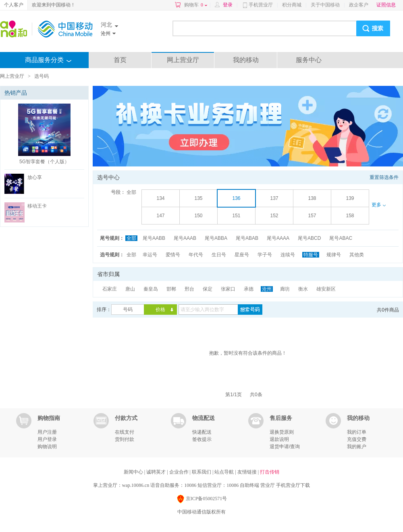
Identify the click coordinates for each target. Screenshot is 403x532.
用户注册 (47, 432)
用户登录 (47, 439)
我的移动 (246, 60)
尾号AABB (154, 238)
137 (274, 198)
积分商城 (292, 5)
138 (312, 198)
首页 (120, 60)
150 (198, 216)
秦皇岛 (151, 289)
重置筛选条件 (384, 177)
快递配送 (202, 432)
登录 (228, 5)
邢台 (189, 289)
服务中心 (309, 60)
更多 (378, 205)
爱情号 (173, 255)
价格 (160, 310)
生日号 (219, 255)
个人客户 (14, 5)
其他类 (357, 255)
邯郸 (171, 289)
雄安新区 (326, 289)
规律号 (334, 255)
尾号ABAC (341, 238)
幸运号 (150, 255)
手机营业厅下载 (293, 485)
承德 (249, 289)
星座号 (242, 255)
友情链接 (248, 472)
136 (236, 198)
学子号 (265, 255)
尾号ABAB (247, 238)
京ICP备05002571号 (202, 499)
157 (312, 216)
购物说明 (47, 447)
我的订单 (357, 432)
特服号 (311, 255)
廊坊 (285, 289)
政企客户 (359, 5)
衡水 (303, 289)
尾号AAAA (278, 238)
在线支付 (125, 432)
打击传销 (270, 472)
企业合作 (180, 472)
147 (160, 216)
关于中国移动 (325, 5)
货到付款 (125, 439)
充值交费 (357, 439)
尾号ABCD (309, 238)
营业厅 (268, 485)
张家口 (228, 289)
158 (350, 216)
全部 (131, 192)
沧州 (267, 289)
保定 (208, 289)
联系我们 (202, 472)
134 (160, 198)
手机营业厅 (261, 5)
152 (274, 216)
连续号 (288, 255)
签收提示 (202, 439)
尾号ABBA (216, 238)
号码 (128, 310)
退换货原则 (282, 432)
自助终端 (249, 485)
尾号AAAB (185, 238)
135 (198, 198)
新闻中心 (134, 472)
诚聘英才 (157, 472)
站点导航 (225, 472)
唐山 (130, 289)
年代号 (196, 255)
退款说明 (279, 439)
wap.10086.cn (136, 485)
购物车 (196, 5)
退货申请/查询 (285, 447)
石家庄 (110, 289)
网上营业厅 (183, 60)
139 (350, 198)
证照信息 (386, 5)
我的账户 (357, 447)
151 (236, 216)
